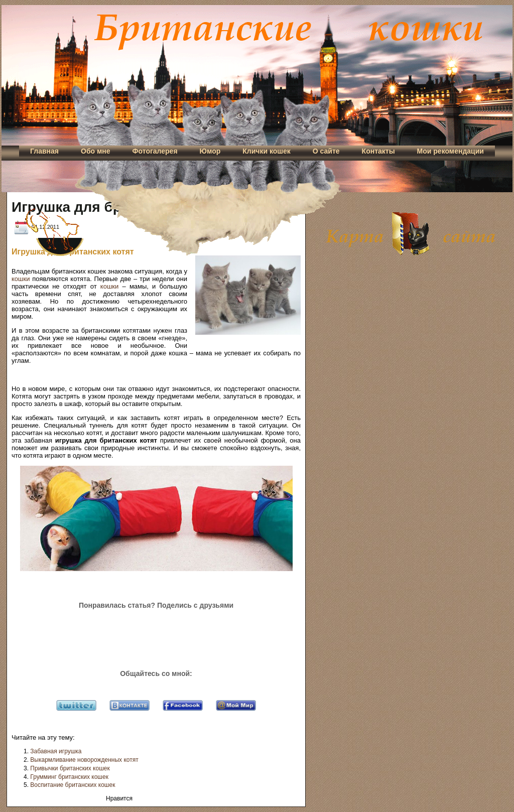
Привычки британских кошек (70, 768)
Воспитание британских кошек (73, 785)
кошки (21, 279)
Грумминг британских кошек (69, 777)
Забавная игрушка (56, 751)
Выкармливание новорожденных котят (84, 760)
